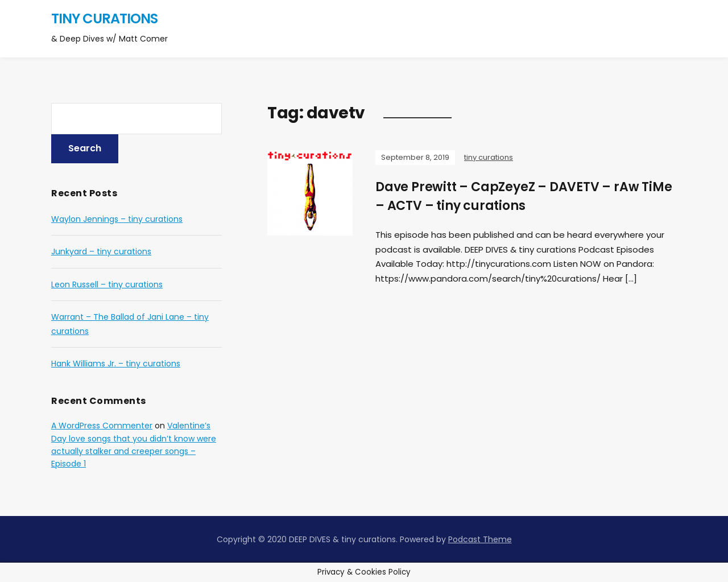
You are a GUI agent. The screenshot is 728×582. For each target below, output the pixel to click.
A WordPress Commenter (102, 426)
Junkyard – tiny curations (101, 251)
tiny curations (104, 18)
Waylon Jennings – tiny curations (117, 219)
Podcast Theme (480, 539)
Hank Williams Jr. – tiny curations (116, 364)
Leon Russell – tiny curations (107, 284)
